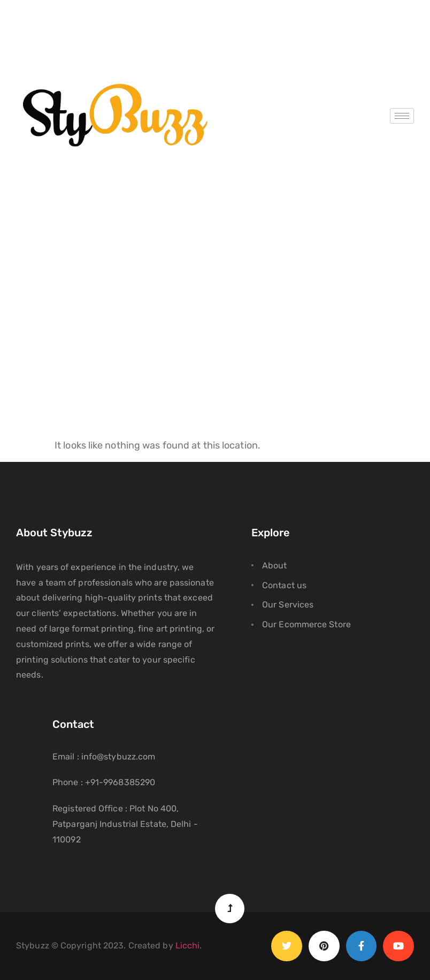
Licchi (188, 945)
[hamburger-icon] (402, 116)
